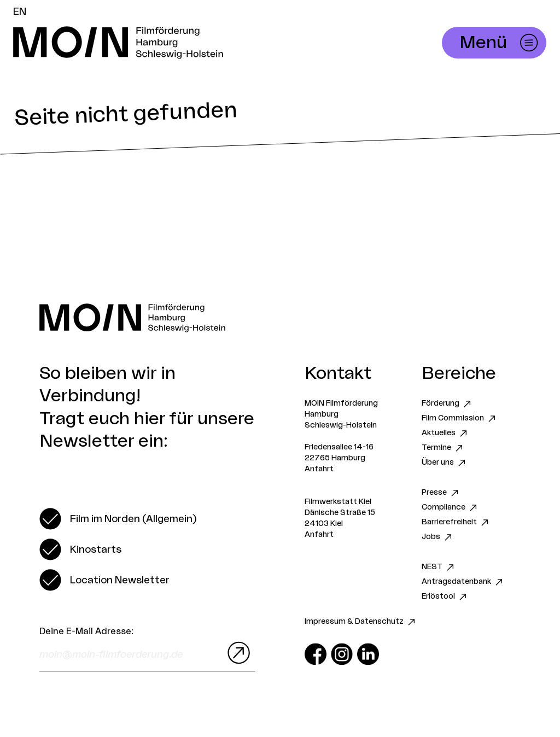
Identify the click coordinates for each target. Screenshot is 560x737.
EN (20, 11)
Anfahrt (319, 469)
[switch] (118, 519)
